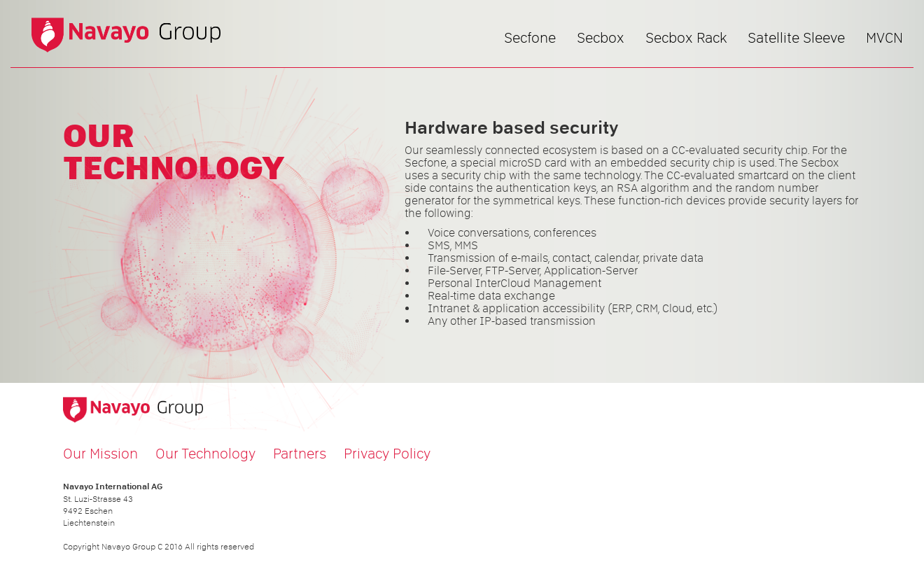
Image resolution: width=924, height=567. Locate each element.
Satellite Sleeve (796, 38)
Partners (300, 454)
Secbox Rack (686, 38)
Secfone (530, 38)
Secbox (601, 38)
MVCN (884, 38)
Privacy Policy (387, 454)
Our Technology (205, 454)
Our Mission (100, 454)
